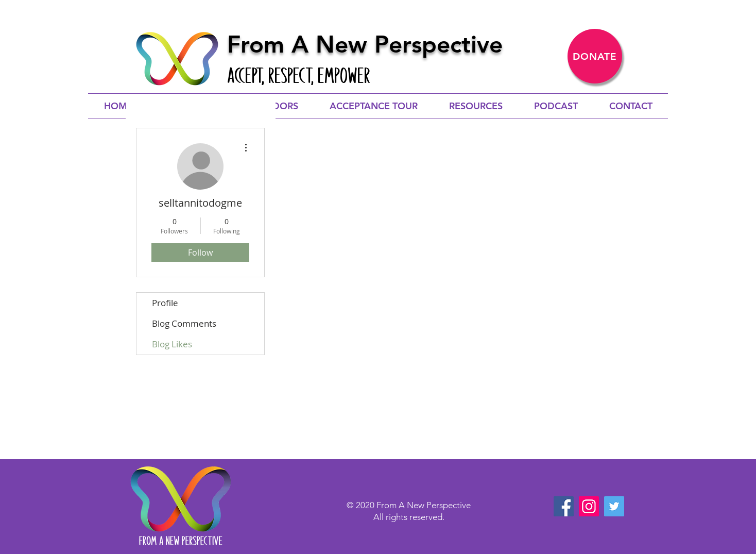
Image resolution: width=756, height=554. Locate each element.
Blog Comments (184, 323)
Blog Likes (172, 344)
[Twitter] (614, 506)
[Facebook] (564, 506)
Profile (165, 303)
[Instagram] (589, 506)
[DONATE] (595, 56)
